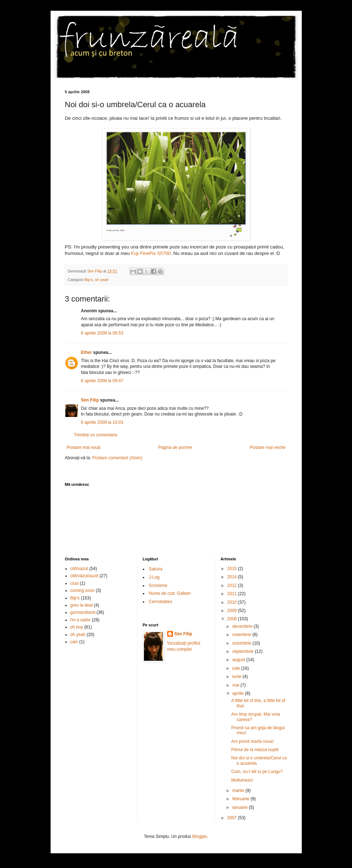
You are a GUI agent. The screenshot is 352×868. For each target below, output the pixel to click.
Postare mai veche (267, 447)
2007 (233, 818)
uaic (74, 642)
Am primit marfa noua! (252, 741)
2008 (233, 619)
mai (236, 685)
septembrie (243, 651)
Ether (87, 352)
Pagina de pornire (175, 447)
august (239, 660)
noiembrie (242, 635)
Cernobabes (161, 602)
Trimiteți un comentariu (96, 435)
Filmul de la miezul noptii (255, 750)
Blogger (200, 836)
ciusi (75, 583)
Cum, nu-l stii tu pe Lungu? (257, 772)
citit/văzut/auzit (85, 576)
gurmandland (83, 612)
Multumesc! (242, 780)
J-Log (154, 577)
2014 (233, 577)
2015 (233, 569)
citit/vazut (79, 569)
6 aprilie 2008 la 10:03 (102, 422)
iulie (237, 668)
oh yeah (102, 280)
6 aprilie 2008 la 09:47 (102, 381)
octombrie (242, 643)
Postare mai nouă (84, 447)
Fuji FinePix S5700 (151, 253)
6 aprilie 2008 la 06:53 (102, 333)
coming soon (83, 590)
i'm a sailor (81, 620)
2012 (233, 585)
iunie (237, 677)
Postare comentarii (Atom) (117, 458)
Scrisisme (158, 585)
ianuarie (240, 807)
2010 (233, 602)
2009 (233, 611)
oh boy (77, 627)
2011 (233, 594)
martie (239, 791)
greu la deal (82, 605)
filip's (89, 280)
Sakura (156, 569)
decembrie (243, 626)
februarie (241, 799)
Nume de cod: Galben (170, 593)
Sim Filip (90, 400)
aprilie (238, 693)
